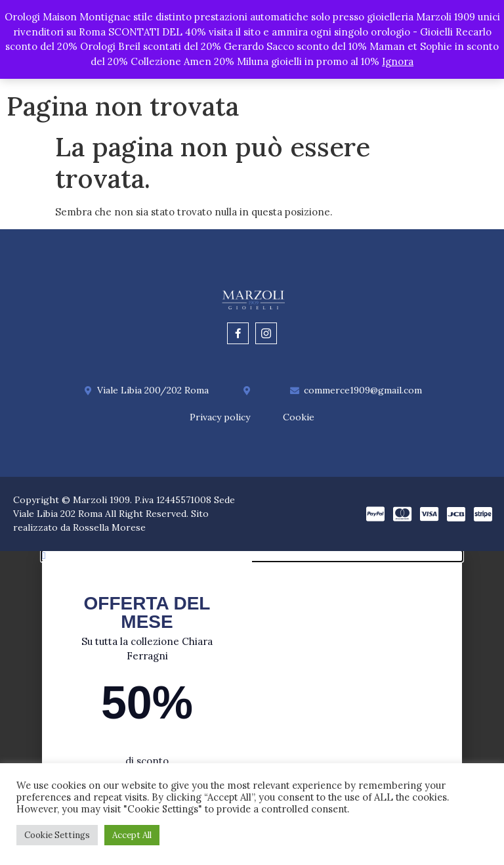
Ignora (398, 61)
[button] (252, 558)
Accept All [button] (132, 835)
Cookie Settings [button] (57, 835)
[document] (252, 709)
